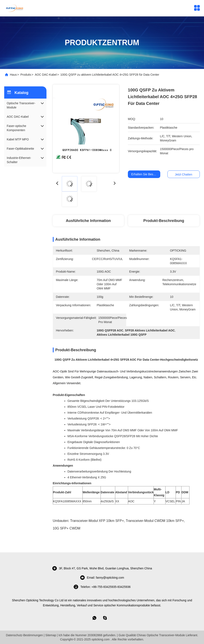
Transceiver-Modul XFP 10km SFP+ (97, 521)
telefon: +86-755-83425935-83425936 (102, 587)
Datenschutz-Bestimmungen (24, 635)
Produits (26, 75)
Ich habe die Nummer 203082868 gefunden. (87, 635)
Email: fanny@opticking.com (102, 578)
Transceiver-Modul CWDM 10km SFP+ (155, 521)
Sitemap (51, 635)
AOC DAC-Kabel (46, 75)
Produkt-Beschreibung (164, 221)
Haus (13, 75)
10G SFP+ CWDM (67, 528)
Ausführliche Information (88, 221)
